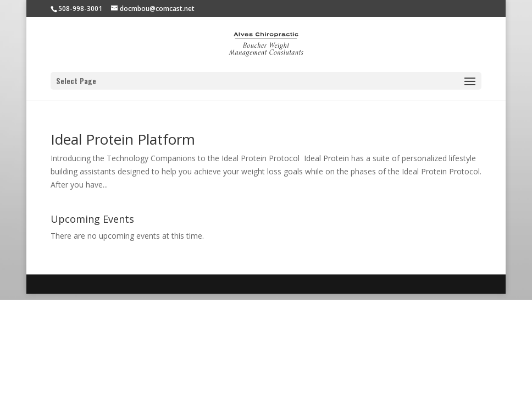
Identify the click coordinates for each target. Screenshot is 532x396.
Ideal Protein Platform (123, 139)
